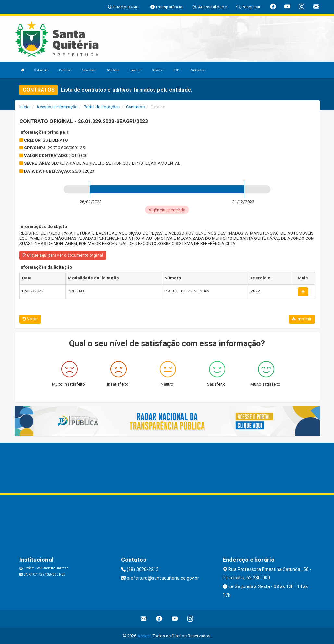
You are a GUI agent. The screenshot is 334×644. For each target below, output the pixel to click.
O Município (42, 70)
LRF (177, 70)
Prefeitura (66, 70)
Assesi (144, 636)
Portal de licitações (102, 107)
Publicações (198, 70)
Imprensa (136, 70)
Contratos (135, 107)
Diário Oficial (113, 70)
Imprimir (302, 319)
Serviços (158, 70)
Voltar (30, 319)
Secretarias (89, 70)
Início (25, 107)
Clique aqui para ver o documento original (63, 255)
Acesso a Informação (57, 107)
